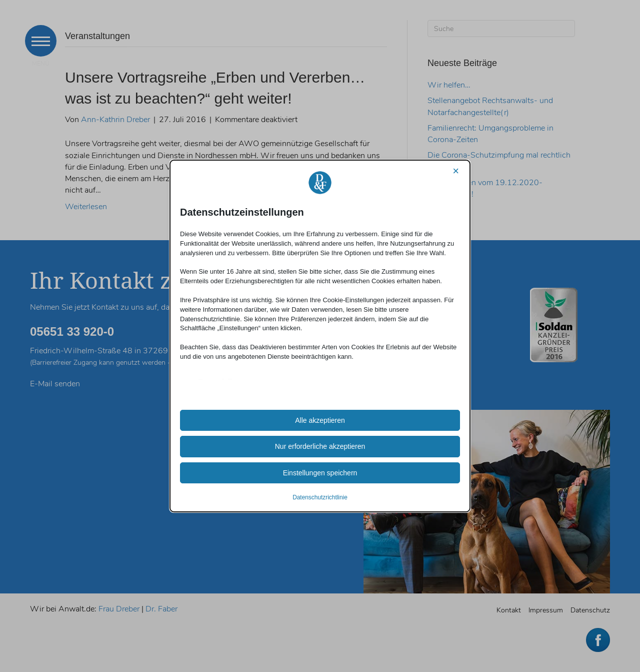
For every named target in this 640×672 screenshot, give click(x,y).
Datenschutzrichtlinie (320, 497)
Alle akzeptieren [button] (320, 420)
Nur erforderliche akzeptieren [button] (320, 446)
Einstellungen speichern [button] (320, 473)
